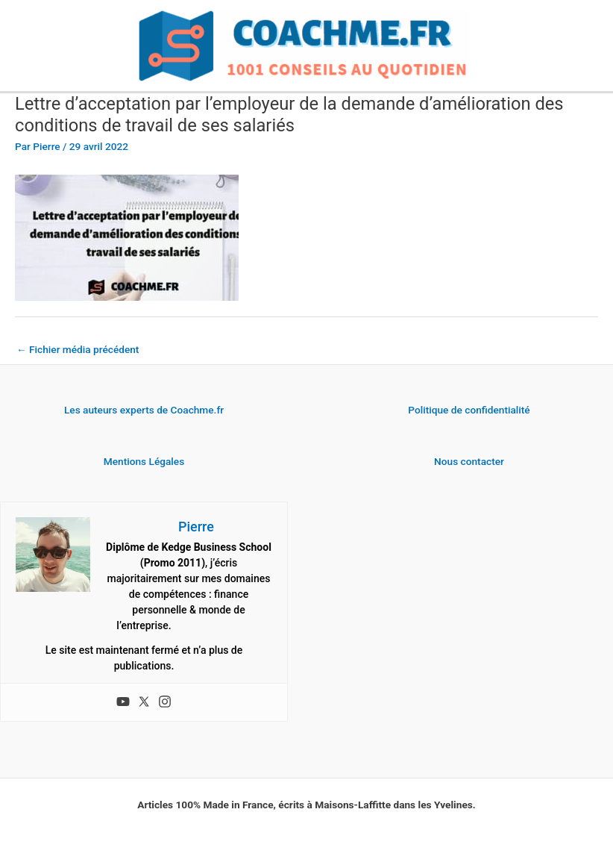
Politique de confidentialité (469, 410)
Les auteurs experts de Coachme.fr (144, 410)
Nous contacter (469, 461)
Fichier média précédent (78, 349)
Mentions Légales (144, 461)
